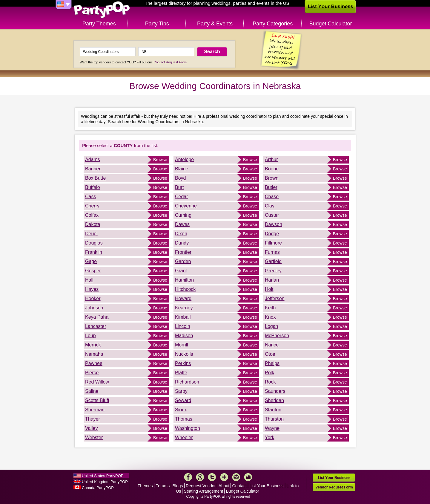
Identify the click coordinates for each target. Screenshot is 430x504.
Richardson (187, 382)
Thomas (184, 419)
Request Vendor (201, 486)
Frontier (183, 252)
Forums (163, 486)
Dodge (272, 234)
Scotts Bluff (97, 400)
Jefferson (275, 298)
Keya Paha (97, 317)
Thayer (93, 419)
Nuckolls (184, 354)
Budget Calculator (331, 24)
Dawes (182, 224)
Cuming (183, 215)
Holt (269, 289)
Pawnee (94, 363)
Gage (91, 261)
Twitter (212, 477)
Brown (272, 178)
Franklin (94, 252)
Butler (271, 187)
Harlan (272, 280)
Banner (93, 169)
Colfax (92, 215)
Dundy (182, 243)
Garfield (273, 261)
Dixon (181, 234)
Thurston (274, 419)
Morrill (182, 345)
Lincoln (183, 326)
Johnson (94, 308)
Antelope (184, 159)
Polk (269, 373)
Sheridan (274, 400)
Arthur (271, 159)
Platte (181, 373)
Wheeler (184, 437)
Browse (160, 160)
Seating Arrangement (204, 491)
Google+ (200, 477)
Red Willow (97, 382)
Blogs (178, 486)
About (224, 486)
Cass (90, 197)
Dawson (274, 224)
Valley (91, 428)
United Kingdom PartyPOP (105, 482)
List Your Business (266, 486)
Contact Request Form (170, 62)
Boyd (180, 178)
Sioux (181, 410)
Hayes (92, 289)
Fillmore (273, 243)
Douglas (94, 243)
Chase (272, 197)
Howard (183, 298)
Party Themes (99, 24)
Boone (272, 169)
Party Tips (157, 24)
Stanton (273, 410)
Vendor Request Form (334, 487)
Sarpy (181, 391)
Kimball (183, 317)
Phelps (272, 363)
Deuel (91, 234)
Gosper (93, 271)
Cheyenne (186, 206)
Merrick (93, 345)
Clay (270, 206)
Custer (272, 215)
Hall (89, 280)
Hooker (93, 298)
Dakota (93, 224)
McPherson (277, 336)
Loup (90, 336)
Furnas (272, 252)
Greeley (273, 271)
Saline (92, 391)
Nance (272, 345)
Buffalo (93, 187)
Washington (188, 428)
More (224, 477)
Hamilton (184, 280)
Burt (179, 187)
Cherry (92, 206)
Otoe (270, 354)
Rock (270, 382)
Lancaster (96, 326)
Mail (236, 477)
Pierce (92, 373)
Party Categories (273, 24)
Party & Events (215, 24)
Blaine (182, 169)
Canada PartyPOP (98, 488)
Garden (183, 261)
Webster (94, 437)
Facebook (188, 477)
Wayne (272, 428)
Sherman (95, 410)
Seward (183, 400)
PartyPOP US (102, 10)
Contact (239, 486)
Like (248, 477)
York (269, 437)
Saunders (275, 391)
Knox (270, 317)
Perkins (183, 363)
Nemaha (94, 354)
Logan (272, 326)
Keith (270, 308)
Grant (181, 271)
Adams (93, 159)
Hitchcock (185, 289)
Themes (145, 486)
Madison (184, 336)
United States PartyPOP (103, 476)
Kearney (184, 308)
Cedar (182, 197)
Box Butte (95, 178)
